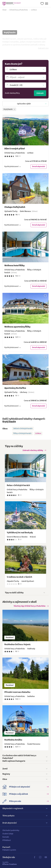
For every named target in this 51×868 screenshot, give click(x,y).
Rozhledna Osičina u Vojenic (18, 644)
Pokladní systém (9, 850)
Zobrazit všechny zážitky (33, 450)
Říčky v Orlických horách (22, 433)
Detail (39, 166)
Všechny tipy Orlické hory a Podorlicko (30, 606)
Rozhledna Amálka (13, 740)
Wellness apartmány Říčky (17, 327)
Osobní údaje (8, 834)
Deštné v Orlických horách (23, 428)
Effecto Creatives (10, 863)
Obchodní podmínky (11, 830)
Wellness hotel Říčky (14, 265)
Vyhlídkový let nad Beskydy (20, 532)
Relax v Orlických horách (18, 485)
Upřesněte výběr (24, 104)
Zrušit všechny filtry (12, 93)
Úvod (4, 10)
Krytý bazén (9, 421)
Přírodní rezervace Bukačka (17, 692)
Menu (46, 3)
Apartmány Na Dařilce (15, 388)
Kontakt (6, 837)
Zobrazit (40, 93)
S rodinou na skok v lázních (19, 577)
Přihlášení (7, 840)
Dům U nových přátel (15, 149)
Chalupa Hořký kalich (15, 207)
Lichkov (38, 433)
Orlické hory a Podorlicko (19, 10)
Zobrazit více (43, 48)
